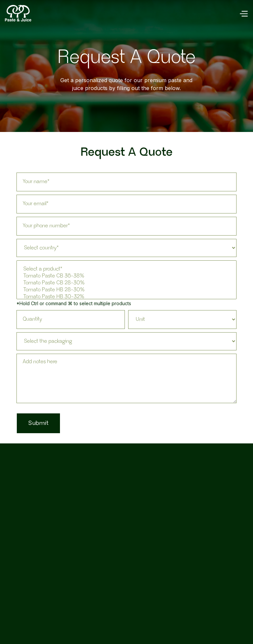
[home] (18, 13)
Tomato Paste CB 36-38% (126, 276)
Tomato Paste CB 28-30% (126, 283)
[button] (243, 13)
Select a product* (126, 269)
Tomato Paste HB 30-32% (126, 297)
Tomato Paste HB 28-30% (126, 290)
